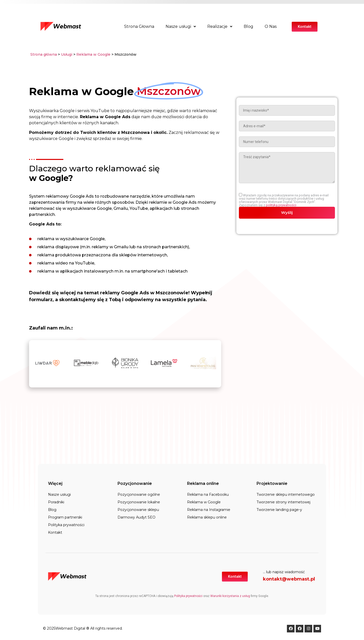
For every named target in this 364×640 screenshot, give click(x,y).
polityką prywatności (281, 205)
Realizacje (220, 26)
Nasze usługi (181, 26)
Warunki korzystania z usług (230, 596)
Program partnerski (65, 517)
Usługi (67, 54)
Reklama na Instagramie (209, 510)
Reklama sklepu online (207, 517)
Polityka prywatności (66, 525)
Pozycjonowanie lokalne (139, 502)
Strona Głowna (139, 26)
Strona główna (44, 54)
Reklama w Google (93, 54)
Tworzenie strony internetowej (283, 502)
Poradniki (56, 502)
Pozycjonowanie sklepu (138, 510)
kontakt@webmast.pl (289, 579)
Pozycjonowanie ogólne (139, 494)
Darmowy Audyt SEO (136, 517)
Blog (248, 26)
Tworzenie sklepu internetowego (286, 494)
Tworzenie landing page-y (279, 510)
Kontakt (55, 532)
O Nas (271, 26)
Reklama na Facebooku (208, 494)
